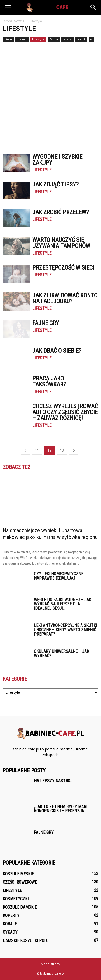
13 (62, 450)
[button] (93, 7)
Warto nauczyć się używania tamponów (61, 243)
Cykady (10, 932)
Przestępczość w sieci (63, 268)
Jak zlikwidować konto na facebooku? (65, 298)
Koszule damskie (20, 907)
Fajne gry (46, 323)
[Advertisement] (50, 95)
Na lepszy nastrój (53, 781)
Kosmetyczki (16, 899)
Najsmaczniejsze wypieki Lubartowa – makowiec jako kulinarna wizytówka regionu (50, 534)
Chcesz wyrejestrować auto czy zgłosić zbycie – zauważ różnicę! (65, 412)
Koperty (11, 916)
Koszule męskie (18, 874)
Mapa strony (50, 964)
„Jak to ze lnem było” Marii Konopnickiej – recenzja (61, 809)
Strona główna (14, 21)
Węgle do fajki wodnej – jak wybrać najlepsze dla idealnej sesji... (63, 604)
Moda (54, 39)
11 (37, 450)
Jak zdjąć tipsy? (55, 184)
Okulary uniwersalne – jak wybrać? (62, 653)
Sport (81, 39)
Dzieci (22, 39)
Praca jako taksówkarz (49, 381)
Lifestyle (38, 39)
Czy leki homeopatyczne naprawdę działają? (59, 576)
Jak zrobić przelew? (61, 212)
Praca (68, 39)
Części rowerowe (20, 882)
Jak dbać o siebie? (57, 351)
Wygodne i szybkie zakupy (57, 160)
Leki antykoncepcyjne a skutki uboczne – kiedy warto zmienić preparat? (65, 630)
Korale (10, 924)
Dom (8, 39)
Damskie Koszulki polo (26, 941)
